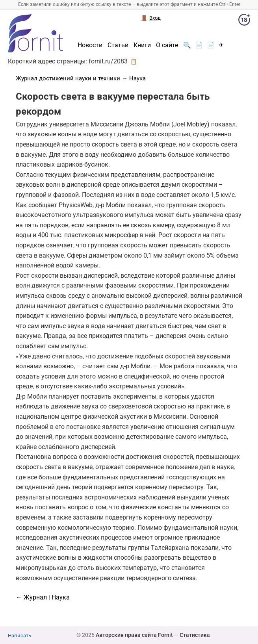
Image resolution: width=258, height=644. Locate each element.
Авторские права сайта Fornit (134, 635)
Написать (19, 636)
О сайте (167, 45)
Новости (90, 45)
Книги (142, 45)
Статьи (118, 45)
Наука (137, 78)
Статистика (195, 635)
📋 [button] (134, 61)
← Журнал (31, 597)
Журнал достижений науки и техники (68, 78)
